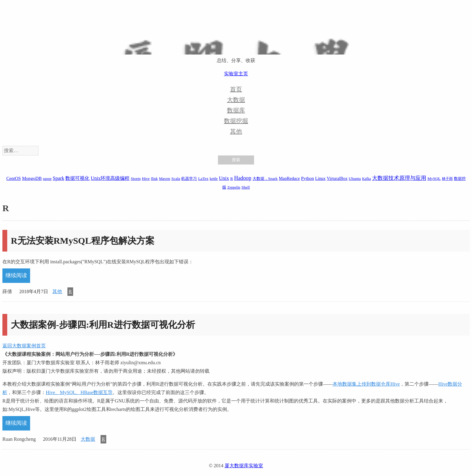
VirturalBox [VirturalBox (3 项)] (337, 178)
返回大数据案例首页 (24, 346)
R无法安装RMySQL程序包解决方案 (83, 241)
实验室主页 (236, 74)
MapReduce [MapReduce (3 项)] (289, 178)
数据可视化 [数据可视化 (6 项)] (77, 178)
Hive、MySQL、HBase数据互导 (79, 392)
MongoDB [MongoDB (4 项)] (32, 178)
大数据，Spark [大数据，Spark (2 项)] (265, 178)
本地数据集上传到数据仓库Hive (366, 384)
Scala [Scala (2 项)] (176, 178)
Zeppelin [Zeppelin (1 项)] (234, 187)
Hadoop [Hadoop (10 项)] (243, 178)
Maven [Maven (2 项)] (165, 178)
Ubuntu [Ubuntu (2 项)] (355, 178)
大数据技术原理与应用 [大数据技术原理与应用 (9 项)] (399, 178)
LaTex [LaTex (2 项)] (203, 178)
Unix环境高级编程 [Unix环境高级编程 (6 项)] (110, 178)
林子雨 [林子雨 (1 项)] (447, 179)
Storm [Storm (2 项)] (136, 178)
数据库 (236, 110)
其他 (236, 131)
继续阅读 (16, 275)
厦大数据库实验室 (244, 466)
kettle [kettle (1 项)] (214, 179)
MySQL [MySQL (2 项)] (434, 178)
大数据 (236, 100)
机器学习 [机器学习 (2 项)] (189, 178)
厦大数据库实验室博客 (236, 36)
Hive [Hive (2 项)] (146, 178)
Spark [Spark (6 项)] (58, 178)
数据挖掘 (236, 121)
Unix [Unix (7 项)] (224, 178)
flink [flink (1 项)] (154, 179)
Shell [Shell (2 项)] (246, 187)
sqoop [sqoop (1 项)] (47, 179)
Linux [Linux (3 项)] (320, 178)
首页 (236, 89)
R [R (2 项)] (232, 178)
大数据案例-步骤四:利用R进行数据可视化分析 (103, 325)
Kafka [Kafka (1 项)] (366, 179)
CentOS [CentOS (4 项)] (14, 178)
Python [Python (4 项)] (307, 178)
